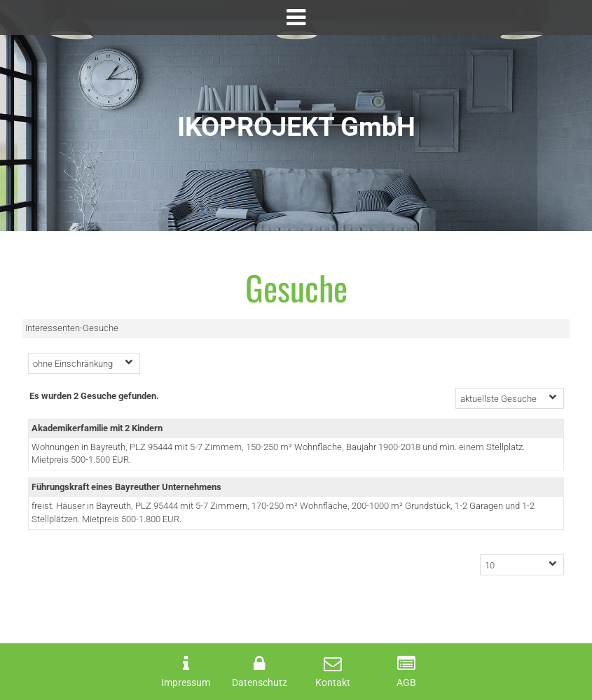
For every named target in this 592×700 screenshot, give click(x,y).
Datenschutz (260, 683)
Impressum (186, 683)
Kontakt (333, 683)
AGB (406, 683)
